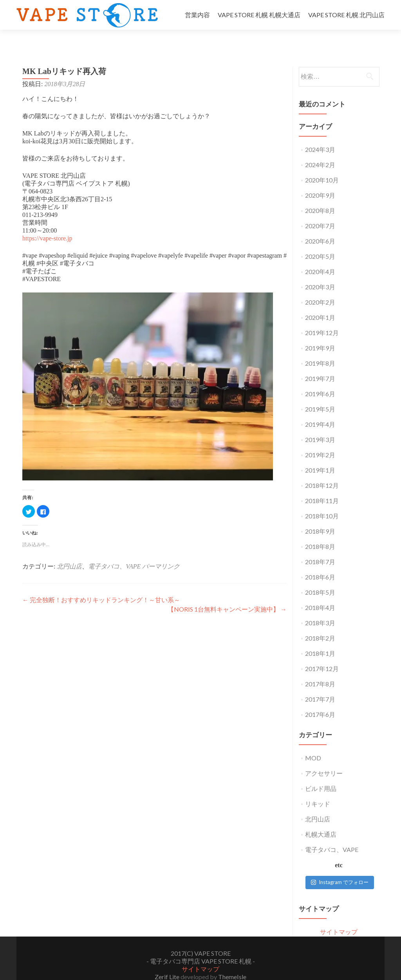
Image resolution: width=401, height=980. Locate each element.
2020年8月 (320, 197)
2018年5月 (320, 578)
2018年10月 (322, 502)
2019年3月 (320, 426)
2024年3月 (320, 136)
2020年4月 (320, 258)
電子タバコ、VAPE (114, 553)
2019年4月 (320, 411)
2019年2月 (320, 441)
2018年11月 (322, 487)
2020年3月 (320, 273)
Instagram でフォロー (340, 868)
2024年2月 (320, 151)
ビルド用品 (321, 775)
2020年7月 (320, 212)
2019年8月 (320, 349)
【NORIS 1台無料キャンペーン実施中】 (227, 595)
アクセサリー (324, 759)
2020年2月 (320, 288)
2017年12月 (322, 655)
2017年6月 (320, 701)
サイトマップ (339, 918)
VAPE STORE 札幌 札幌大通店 (259, 15)
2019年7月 (320, 365)
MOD (313, 744)
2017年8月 (320, 670)
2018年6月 (320, 563)
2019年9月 (320, 334)
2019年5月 (320, 395)
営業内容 (197, 15)
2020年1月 (320, 304)
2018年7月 (320, 548)
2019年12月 (322, 319)
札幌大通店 (321, 820)
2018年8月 (320, 533)
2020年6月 (320, 227)
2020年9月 (320, 181)
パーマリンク (161, 553)
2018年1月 (320, 640)
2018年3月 (320, 609)
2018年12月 (322, 472)
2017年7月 (320, 685)
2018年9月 (320, 517)
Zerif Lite (168, 963)
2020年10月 (322, 166)
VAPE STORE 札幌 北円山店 (346, 15)
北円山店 (69, 553)
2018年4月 (320, 594)
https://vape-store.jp (47, 225)
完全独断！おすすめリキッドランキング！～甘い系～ (101, 586)
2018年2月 (320, 624)
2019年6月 (320, 380)
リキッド (318, 790)
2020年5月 (320, 243)
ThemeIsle (232, 963)
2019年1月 (320, 456)
